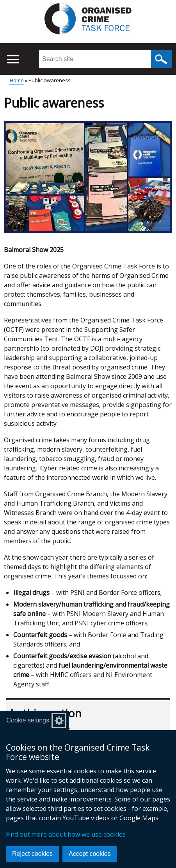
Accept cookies (90, 854)
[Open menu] (13, 59)
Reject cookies (32, 854)
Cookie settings (28, 720)
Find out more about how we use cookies (66, 834)
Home (17, 80)
